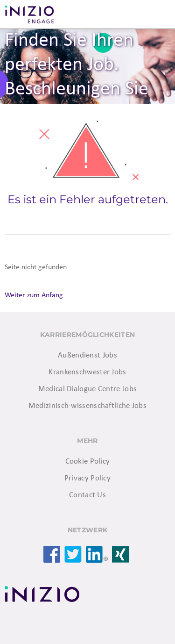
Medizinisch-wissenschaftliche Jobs (87, 406)
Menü (156, 14)
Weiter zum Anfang (34, 295)
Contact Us (87, 495)
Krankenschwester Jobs (87, 372)
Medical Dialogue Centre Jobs (87, 389)
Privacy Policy (87, 478)
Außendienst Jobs (87, 355)
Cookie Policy (88, 462)
